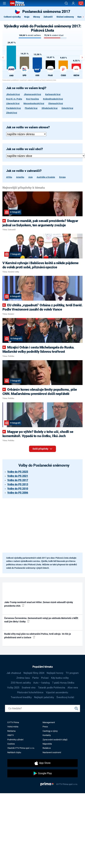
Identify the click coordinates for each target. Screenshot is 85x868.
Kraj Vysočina (32, 99)
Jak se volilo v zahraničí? (24, 171)
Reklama (11, 731)
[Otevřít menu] (4, 3)
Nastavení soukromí (52, 752)
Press (45, 727)
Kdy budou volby (60, 678)
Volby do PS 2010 (18, 489)
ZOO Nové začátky (21, 683)
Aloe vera (73, 688)
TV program (72, 673)
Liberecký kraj (13, 103)
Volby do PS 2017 (18, 480)
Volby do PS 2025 (18, 472)
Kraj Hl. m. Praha (14, 99)
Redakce (47, 748)
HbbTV (11, 735)
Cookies (11, 744)
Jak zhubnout (14, 673)
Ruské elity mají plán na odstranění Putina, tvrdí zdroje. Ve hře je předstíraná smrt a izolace (38, 636)
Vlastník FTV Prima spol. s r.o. (21, 748)
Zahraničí (48, 17)
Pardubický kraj (13, 108)
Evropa (62, 177)
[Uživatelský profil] (73, 3)
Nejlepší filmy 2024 (34, 673)
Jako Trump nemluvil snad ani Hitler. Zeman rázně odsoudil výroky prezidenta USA (39, 604)
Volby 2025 (13, 688)
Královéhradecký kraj (53, 99)
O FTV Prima (13, 722)
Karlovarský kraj (53, 94)
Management (49, 722)
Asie (31, 177)
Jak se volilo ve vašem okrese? (28, 127)
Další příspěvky (42, 448)
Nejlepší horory (55, 673)
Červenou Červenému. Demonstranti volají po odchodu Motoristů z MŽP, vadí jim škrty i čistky (41, 620)
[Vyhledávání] (66, 3)
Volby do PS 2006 (18, 493)
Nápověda (47, 744)
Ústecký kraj (67, 108)
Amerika (20, 177)
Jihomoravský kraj (32, 94)
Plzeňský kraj (31, 108)
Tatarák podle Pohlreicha (52, 688)
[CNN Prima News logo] (17, 3)
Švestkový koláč (65, 697)
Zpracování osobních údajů (55, 740)
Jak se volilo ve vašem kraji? (26, 88)
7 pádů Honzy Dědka (63, 683)
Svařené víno (29, 688)
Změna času (23, 678)
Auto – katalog (41, 683)
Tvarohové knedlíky (21, 697)
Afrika (9, 177)
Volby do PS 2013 (18, 484)
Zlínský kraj (12, 113)
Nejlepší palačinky (44, 697)
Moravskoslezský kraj (34, 103)
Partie (35, 678)
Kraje (27, 17)
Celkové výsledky (12, 17)
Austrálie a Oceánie (46, 177)
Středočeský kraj (50, 108)
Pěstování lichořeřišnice (30, 692)
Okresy (37, 17)
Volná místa (13, 727)
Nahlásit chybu (14, 752)
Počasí (45, 678)
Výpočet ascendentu (57, 692)
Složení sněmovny (65, 17)
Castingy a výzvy (50, 731)
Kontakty (47, 735)
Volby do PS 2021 (18, 476)
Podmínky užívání (15, 740)
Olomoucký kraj (56, 103)
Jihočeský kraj (13, 94)
